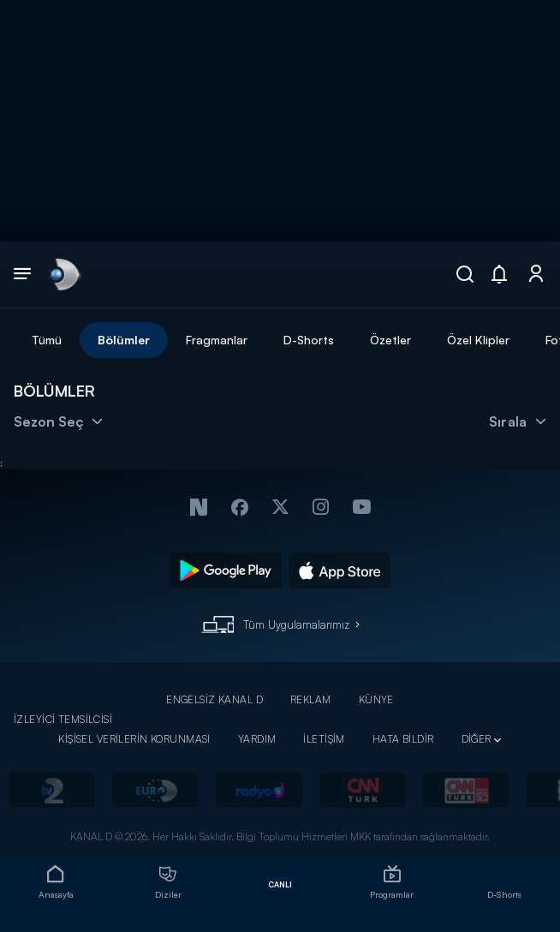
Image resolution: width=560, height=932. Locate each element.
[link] (63, 274)
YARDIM (257, 739)
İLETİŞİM (324, 739)
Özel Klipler (478, 340)
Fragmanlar (217, 340)
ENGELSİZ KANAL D (214, 699)
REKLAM (311, 699)
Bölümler (124, 340)
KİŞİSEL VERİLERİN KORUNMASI (134, 739)
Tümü (47, 340)
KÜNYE (376, 699)
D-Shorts (309, 340)
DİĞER (477, 739)
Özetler (390, 340)
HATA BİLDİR (403, 739)
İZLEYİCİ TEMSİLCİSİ (63, 719)
